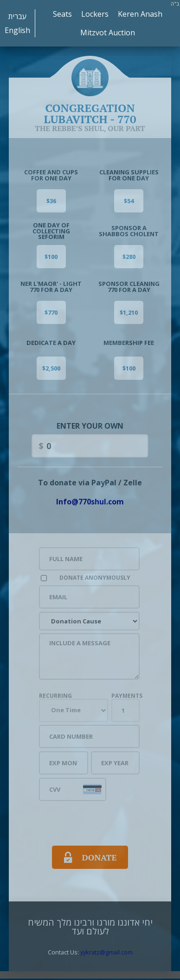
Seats (62, 14)
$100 (51, 257)
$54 (129, 201)
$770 (51, 312)
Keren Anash (140, 14)
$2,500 (51, 368)
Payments (127, 696)
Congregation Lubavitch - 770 (90, 106)
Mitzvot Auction (108, 33)
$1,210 (129, 312)
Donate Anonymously (95, 578)
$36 (51, 201)
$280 (129, 257)
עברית (17, 16)
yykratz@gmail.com (106, 952)
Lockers (95, 14)
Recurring (55, 696)
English (17, 30)
